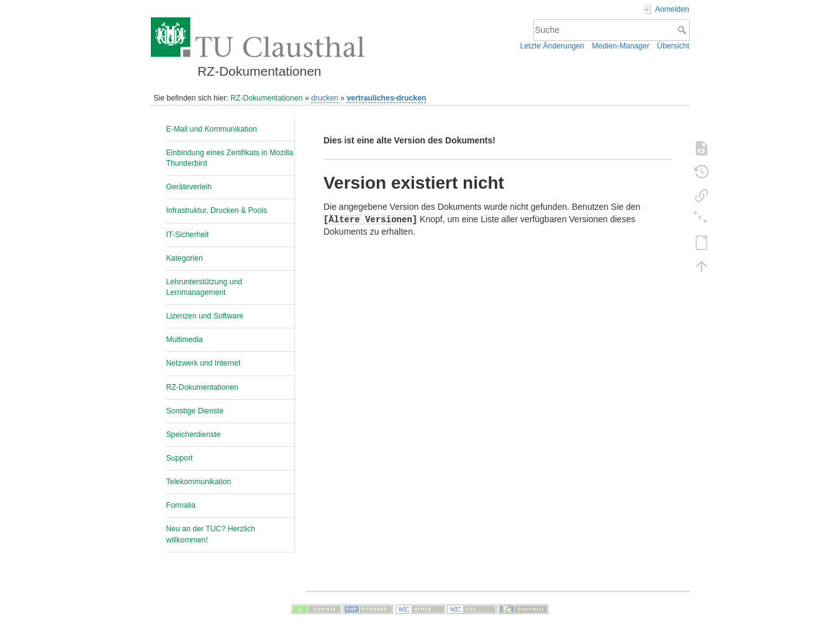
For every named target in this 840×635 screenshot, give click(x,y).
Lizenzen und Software (205, 316)
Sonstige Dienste (195, 411)
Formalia (181, 505)
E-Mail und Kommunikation (211, 129)
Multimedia (184, 340)
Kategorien (184, 258)
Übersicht (673, 46)
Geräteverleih (189, 187)
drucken (325, 98)
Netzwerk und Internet (203, 363)
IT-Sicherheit (187, 235)
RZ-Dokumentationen (266, 98)
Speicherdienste (193, 435)
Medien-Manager (621, 46)
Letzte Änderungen (553, 46)
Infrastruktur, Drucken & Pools (216, 210)
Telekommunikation (198, 482)
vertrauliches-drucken (386, 98)
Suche (683, 30)
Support (179, 458)
